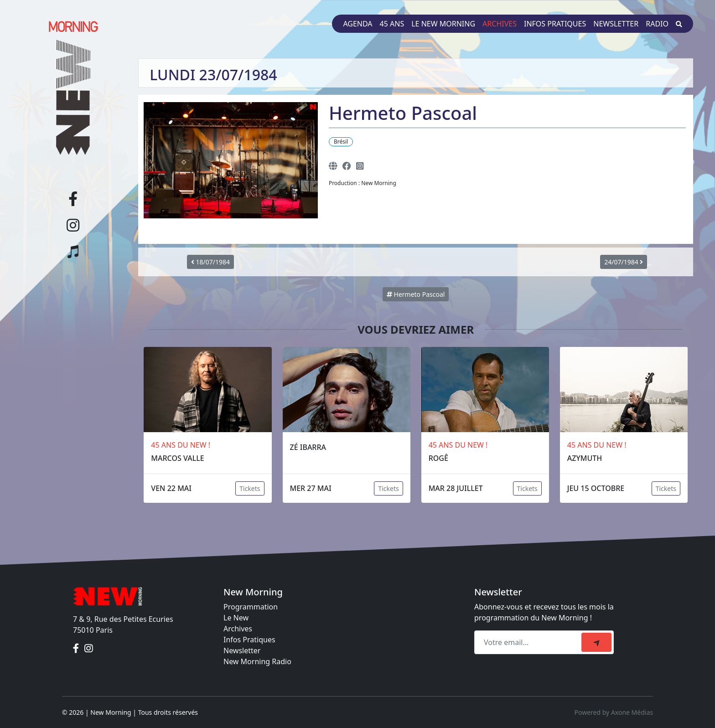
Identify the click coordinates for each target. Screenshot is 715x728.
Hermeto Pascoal (416, 294)
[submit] (596, 642)
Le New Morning (443, 24)
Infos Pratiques (249, 640)
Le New (236, 618)
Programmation (251, 607)
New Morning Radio (257, 661)
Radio (657, 24)
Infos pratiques (555, 24)
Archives (500, 24)
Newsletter (616, 24)
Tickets (250, 488)
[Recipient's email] (529, 642)
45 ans (392, 24)
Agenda (357, 24)
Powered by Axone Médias (614, 712)
